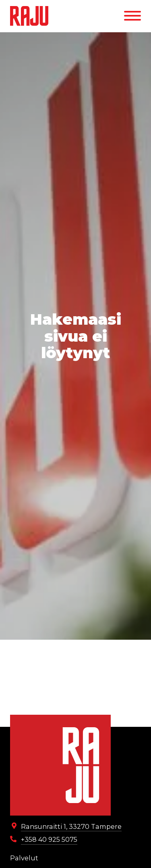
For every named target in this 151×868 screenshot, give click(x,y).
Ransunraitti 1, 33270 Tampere (71, 826)
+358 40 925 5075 (49, 839)
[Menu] (132, 16)
